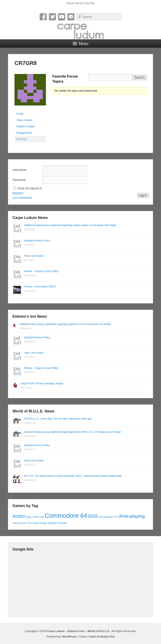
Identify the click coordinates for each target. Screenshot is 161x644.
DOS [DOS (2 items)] (93, 516)
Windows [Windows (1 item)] (53, 523)
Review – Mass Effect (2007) (40, 287)
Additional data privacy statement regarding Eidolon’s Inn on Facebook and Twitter (65, 324)
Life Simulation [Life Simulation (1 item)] (106, 517)
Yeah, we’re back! (34, 256)
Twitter (52, 17)
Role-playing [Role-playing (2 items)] (132, 516)
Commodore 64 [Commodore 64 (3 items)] (66, 516)
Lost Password (22, 198)
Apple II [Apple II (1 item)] (30, 517)
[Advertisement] (80, 583)
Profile (20, 114)
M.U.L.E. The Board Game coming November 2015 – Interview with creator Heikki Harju (73, 476)
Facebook (43, 17)
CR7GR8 (25, 63)
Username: (19, 170)
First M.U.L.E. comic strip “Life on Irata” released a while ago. (58, 419)
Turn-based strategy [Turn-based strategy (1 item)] (37, 523)
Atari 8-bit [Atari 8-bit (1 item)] (39, 517)
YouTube (62, 17)
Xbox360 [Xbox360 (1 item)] (62, 523)
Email (71, 17)
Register (18, 193)
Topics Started (24, 120)
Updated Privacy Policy (37, 241)
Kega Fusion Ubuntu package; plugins (42, 383)
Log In (143, 195)
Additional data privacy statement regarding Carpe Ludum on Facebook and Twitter (70, 225)
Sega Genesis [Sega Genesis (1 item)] (19, 523)
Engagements (24, 133)
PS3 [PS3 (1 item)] (116, 517)
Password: (19, 180)
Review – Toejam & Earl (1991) (41, 271)
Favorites (21, 139)
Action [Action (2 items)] (19, 516)
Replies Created (25, 126)
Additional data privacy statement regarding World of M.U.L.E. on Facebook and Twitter (72, 432)
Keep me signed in (30, 188)
